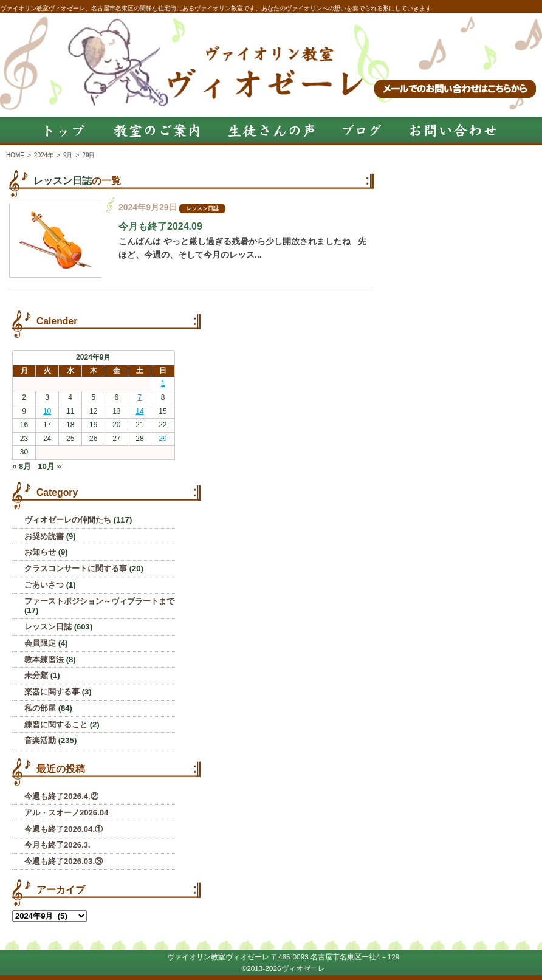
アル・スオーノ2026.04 (66, 813)
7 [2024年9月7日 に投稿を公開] (140, 397)
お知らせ (40, 552)
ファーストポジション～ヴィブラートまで (99, 601)
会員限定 (40, 643)
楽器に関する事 (52, 692)
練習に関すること (56, 725)
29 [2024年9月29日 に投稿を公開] (163, 439)
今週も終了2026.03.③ (63, 861)
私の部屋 (40, 708)
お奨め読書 (44, 536)
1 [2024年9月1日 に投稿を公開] (163, 383)
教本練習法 (44, 660)
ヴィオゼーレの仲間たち (68, 520)
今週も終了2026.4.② (61, 796)
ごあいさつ (44, 585)
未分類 (36, 675)
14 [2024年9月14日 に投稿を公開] (139, 411)
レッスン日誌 (63, 181)
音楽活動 (40, 740)
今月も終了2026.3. (57, 845)
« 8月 (22, 466)
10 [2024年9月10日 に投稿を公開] (47, 411)
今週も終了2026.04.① (63, 829)
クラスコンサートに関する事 (76, 568)
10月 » (50, 466)
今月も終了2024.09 (160, 226)
